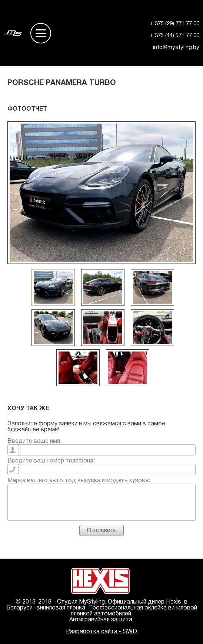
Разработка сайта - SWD (101, 632)
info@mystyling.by (176, 48)
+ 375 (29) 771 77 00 (175, 24)
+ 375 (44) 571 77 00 (175, 36)
